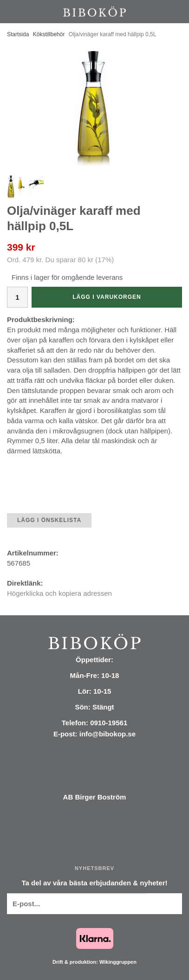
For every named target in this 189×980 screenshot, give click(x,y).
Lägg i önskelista (49, 520)
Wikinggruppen (118, 962)
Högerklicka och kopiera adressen (59, 593)
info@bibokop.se (108, 734)
